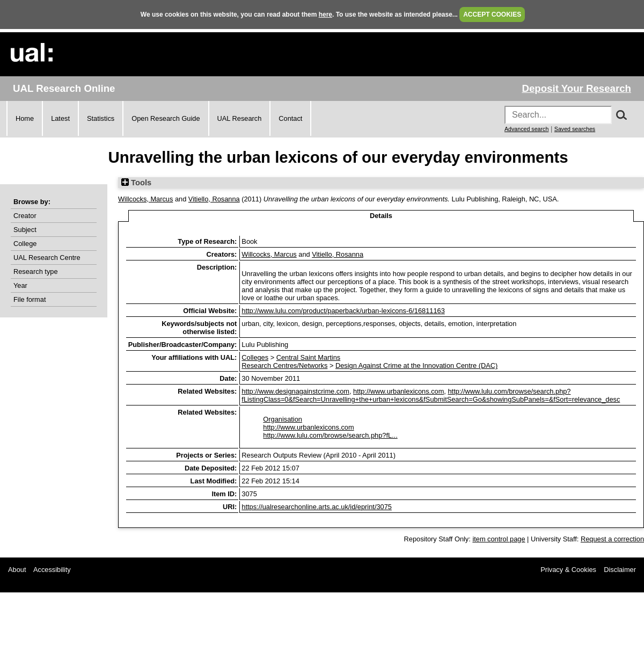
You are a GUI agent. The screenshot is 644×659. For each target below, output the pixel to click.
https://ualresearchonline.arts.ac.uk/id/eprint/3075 (317, 507)
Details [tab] (381, 216)
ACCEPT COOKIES (492, 15)
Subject (25, 230)
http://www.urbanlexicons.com (398, 391)
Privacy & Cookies (568, 570)
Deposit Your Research (576, 88)
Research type (36, 271)
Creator (25, 216)
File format (30, 299)
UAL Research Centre (47, 258)
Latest (60, 118)
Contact (290, 118)
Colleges (255, 357)
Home (25, 118)
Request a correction (612, 539)
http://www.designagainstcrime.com (295, 391)
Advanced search (526, 129)
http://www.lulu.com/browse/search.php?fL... (330, 435)
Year (20, 285)
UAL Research (240, 118)
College (25, 244)
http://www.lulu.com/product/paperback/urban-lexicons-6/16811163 (343, 311)
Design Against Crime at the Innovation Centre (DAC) (416, 365)
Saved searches (575, 129)
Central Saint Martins (308, 357)
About (17, 570)
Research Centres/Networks (284, 365)
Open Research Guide (166, 118)
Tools (136, 183)
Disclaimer (620, 570)
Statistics (101, 118)
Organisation (283, 419)
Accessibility (52, 570)
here (325, 15)
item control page (499, 539)
